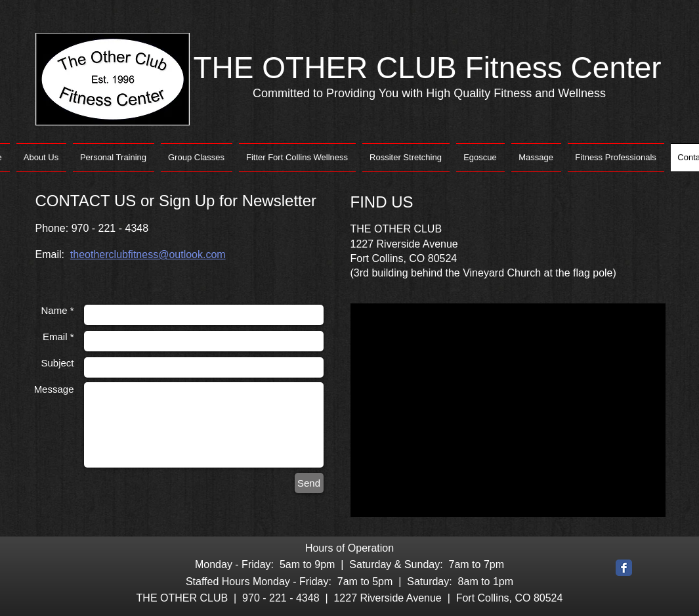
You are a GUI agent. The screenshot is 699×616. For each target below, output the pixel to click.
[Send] (309, 483)
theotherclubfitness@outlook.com (148, 254)
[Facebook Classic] (624, 568)
